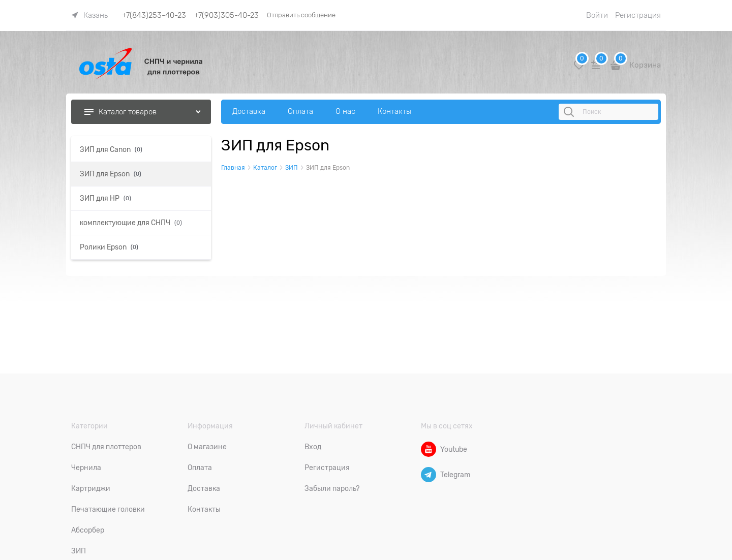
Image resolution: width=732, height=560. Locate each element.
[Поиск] (570, 112)
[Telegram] (429, 475)
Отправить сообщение (301, 15)
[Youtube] (429, 449)
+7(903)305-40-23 (226, 15)
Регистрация (638, 15)
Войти (597, 15)
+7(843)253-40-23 (154, 15)
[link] (89, 15)
